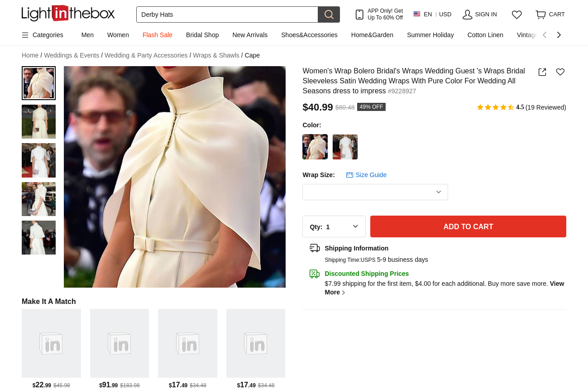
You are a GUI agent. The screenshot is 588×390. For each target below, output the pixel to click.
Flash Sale (158, 35)
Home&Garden (372, 35)
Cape (252, 55)
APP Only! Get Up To (385, 14)
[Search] (227, 14)
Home (32, 55)
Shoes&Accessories (309, 35)
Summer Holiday (430, 35)
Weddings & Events (73, 55)
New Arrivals (250, 35)
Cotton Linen (485, 35)
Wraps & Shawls (218, 55)
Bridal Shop (202, 35)
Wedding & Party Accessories (148, 55)
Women (118, 35)
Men (88, 35)
